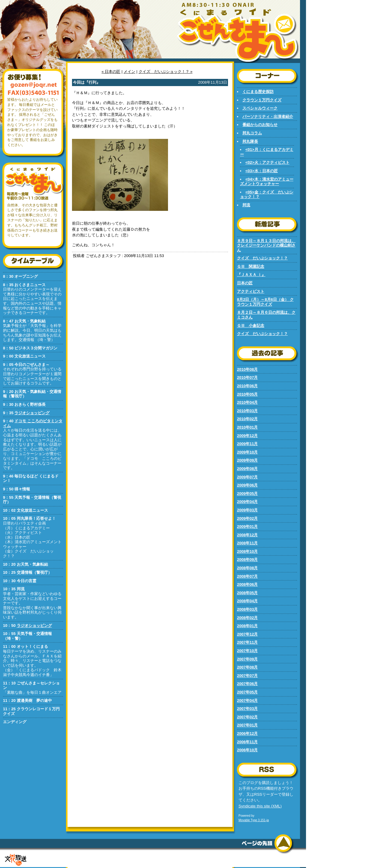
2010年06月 (247, 386)
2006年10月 (247, 750)
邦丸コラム (252, 133)
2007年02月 (247, 717)
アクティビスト (251, 291)
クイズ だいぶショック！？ (262, 258)
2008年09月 (247, 560)
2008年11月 (247, 543)
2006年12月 (247, 733)
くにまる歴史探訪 (258, 92)
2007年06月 (247, 684)
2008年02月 (247, 618)
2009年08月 (247, 469)
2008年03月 (247, 609)
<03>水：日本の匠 (262, 171)
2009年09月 (247, 460)
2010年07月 (247, 377)
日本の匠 (245, 283)
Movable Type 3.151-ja (254, 820)
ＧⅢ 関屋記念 (251, 266)
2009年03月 (247, 510)
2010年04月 (247, 402)
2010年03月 (247, 411)
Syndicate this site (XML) (260, 806)
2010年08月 (247, 369)
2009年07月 (247, 477)
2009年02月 (247, 518)
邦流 (246, 205)
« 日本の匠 (111, 72)
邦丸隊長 (250, 141)
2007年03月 (247, 709)
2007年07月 (247, 676)
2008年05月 (247, 593)
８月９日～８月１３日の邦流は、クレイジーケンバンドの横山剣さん (266, 245)
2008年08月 (247, 568)
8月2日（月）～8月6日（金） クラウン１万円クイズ (265, 302)
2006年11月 (247, 742)
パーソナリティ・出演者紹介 (268, 117)
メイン (129, 72)
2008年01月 (247, 626)
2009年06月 (247, 485)
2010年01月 (247, 427)
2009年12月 (247, 436)
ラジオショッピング (32, 413)
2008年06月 (247, 584)
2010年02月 (247, 419)
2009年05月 (247, 494)
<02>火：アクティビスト (267, 162)
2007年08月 (247, 667)
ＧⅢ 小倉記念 (251, 326)
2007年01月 (247, 725)
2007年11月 (247, 642)
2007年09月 (247, 659)
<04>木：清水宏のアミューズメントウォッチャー (267, 182)
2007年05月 (247, 692)
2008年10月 (247, 551)
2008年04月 (247, 601)
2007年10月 (247, 651)
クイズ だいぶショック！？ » (166, 72)
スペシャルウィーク (260, 108)
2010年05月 (247, 394)
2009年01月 (247, 527)
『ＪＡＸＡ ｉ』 (251, 275)
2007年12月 (247, 634)
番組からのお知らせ (260, 125)
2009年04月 (247, 502)
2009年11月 (247, 444)
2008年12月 (247, 535)
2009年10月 (247, 452)
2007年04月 (247, 700)
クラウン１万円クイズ (262, 100)
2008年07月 (247, 576)
